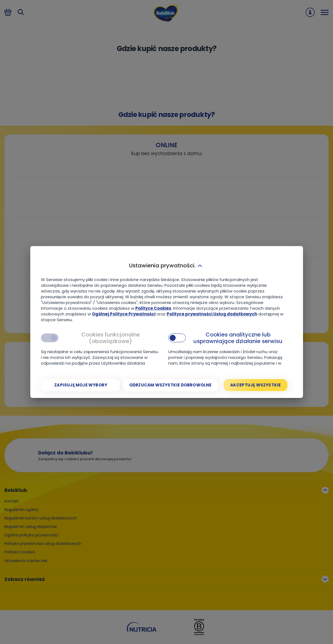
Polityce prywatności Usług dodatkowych (212, 314)
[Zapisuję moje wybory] (81, 385)
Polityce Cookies (153, 308)
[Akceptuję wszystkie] (256, 385)
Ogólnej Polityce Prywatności (124, 314)
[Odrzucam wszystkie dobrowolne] (170, 385)
